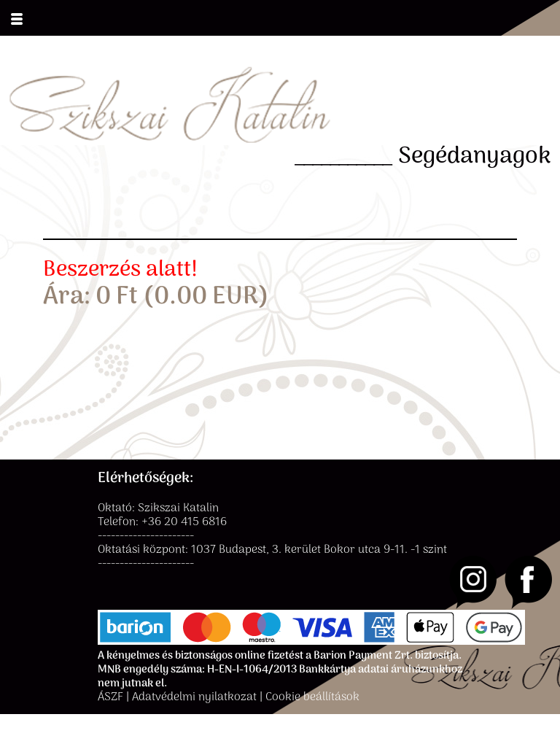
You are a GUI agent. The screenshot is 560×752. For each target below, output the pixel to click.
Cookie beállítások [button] (312, 698)
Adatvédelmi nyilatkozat (194, 698)
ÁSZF (110, 698)
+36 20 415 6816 (184, 523)
